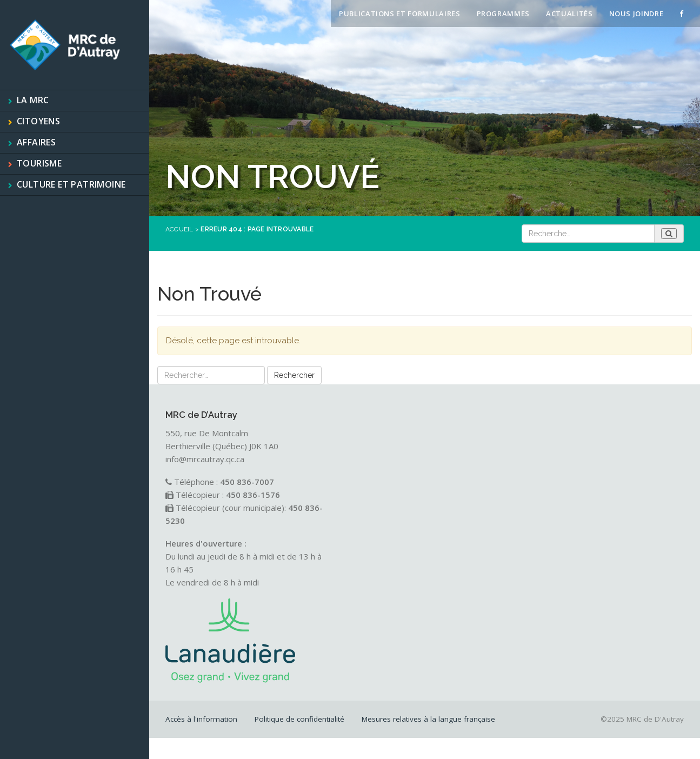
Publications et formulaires (400, 14)
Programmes (504, 14)
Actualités (569, 14)
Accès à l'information (201, 719)
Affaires (36, 142)
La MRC (33, 100)
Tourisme (39, 163)
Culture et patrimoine (71, 184)
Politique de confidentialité (299, 719)
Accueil (179, 229)
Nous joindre (636, 14)
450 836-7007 (247, 482)
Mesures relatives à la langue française (428, 719)
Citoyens (38, 121)
